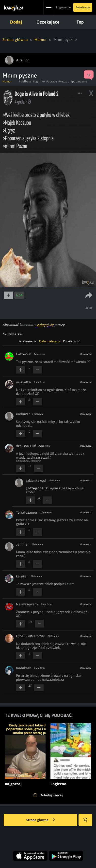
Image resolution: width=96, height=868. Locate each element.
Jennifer (22, 544)
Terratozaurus (27, 512)
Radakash (24, 668)
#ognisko (39, 81)
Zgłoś (89, 308)
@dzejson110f (37, 488)
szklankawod (36, 481)
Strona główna (15, 40)
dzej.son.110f (26, 446)
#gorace (52, 81)
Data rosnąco (27, 341)
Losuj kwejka (87, 822)
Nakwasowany (27, 604)
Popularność (72, 341)
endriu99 (23, 414)
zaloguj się (45, 325)
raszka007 (24, 382)
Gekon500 (24, 354)
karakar (22, 576)
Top (80, 22)
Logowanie (63, 7)
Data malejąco (49, 341)
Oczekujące (48, 22)
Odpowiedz (86, 354)
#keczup (64, 81)
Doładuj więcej (48, 795)
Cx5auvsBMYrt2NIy (30, 636)
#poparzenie (79, 81)
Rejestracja (83, 7)
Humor (41, 40)
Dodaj (16, 22)
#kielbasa (25, 81)
